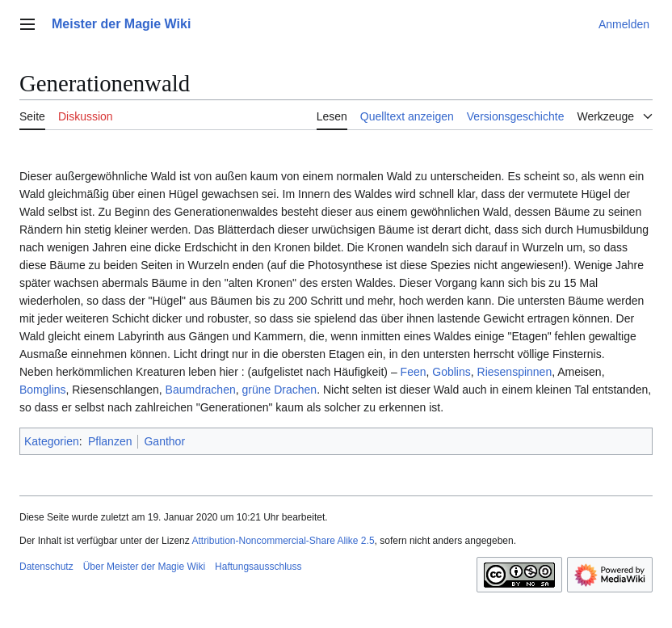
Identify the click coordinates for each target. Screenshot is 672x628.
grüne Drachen (280, 390)
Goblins (451, 372)
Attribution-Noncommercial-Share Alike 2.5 (283, 541)
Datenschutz (46, 567)
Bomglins (43, 390)
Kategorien (52, 441)
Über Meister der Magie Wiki (144, 567)
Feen (414, 372)
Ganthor (164, 441)
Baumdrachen (201, 390)
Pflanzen (110, 441)
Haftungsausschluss (258, 567)
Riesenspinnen (515, 372)
